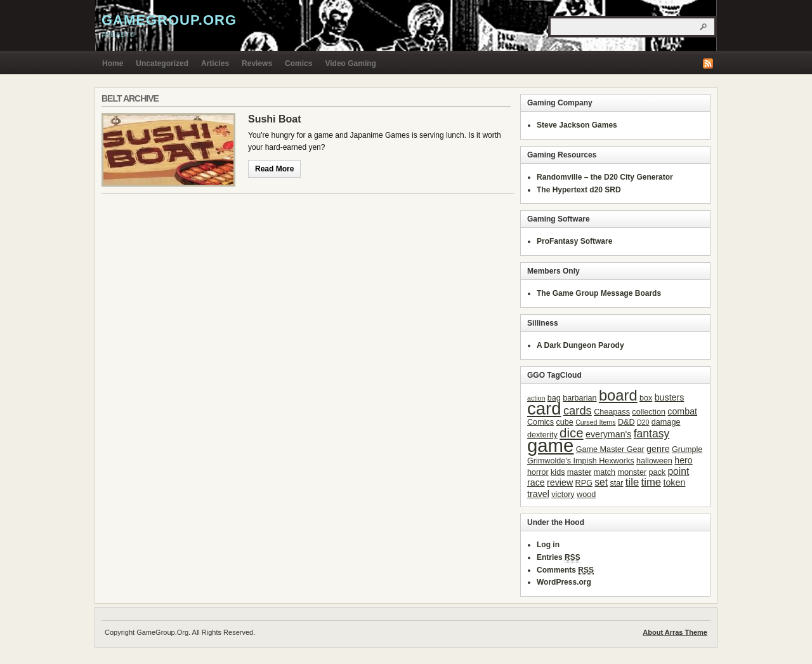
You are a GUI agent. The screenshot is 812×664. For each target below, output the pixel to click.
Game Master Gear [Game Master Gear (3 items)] (610, 449)
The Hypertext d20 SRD (579, 190)
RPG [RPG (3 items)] (584, 483)
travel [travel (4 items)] (538, 494)
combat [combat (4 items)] (682, 411)
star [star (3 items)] (616, 483)
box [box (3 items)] (646, 398)
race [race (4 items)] (536, 482)
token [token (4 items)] (674, 482)
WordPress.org (564, 582)
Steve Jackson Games (577, 125)
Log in (548, 545)
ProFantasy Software (574, 241)
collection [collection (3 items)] (649, 412)
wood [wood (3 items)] (586, 495)
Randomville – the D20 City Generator (605, 177)
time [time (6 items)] (652, 482)
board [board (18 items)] (618, 395)
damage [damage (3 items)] (666, 422)
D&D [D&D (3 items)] (626, 422)
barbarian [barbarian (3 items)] (580, 398)
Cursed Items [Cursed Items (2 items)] (595, 422)
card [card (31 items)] (544, 408)
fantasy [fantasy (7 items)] (652, 434)
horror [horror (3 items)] (538, 472)
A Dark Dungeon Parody (580, 345)
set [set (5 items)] (601, 482)
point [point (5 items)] (678, 471)
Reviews (257, 63)
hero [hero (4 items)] (684, 460)
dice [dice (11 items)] (572, 433)
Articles (215, 63)
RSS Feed (708, 63)
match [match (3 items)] (605, 472)
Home (113, 63)
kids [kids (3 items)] (558, 472)
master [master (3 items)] (580, 472)
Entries (559, 558)
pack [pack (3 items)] (657, 472)
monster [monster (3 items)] (632, 472)
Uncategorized (162, 63)
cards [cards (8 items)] (578, 410)
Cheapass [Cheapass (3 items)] (612, 412)
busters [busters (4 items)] (670, 397)
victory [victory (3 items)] (563, 495)
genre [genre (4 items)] (658, 449)
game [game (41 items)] (550, 445)
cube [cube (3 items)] (564, 422)
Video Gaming (350, 63)
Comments (565, 570)
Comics (298, 63)
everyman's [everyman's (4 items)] (608, 434)
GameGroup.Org (169, 20)
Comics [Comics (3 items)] (540, 422)
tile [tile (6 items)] (632, 482)
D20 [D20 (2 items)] (643, 422)
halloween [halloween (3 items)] (654, 461)
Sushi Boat (275, 119)
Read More (274, 169)
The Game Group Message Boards (599, 293)
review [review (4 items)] (560, 482)
